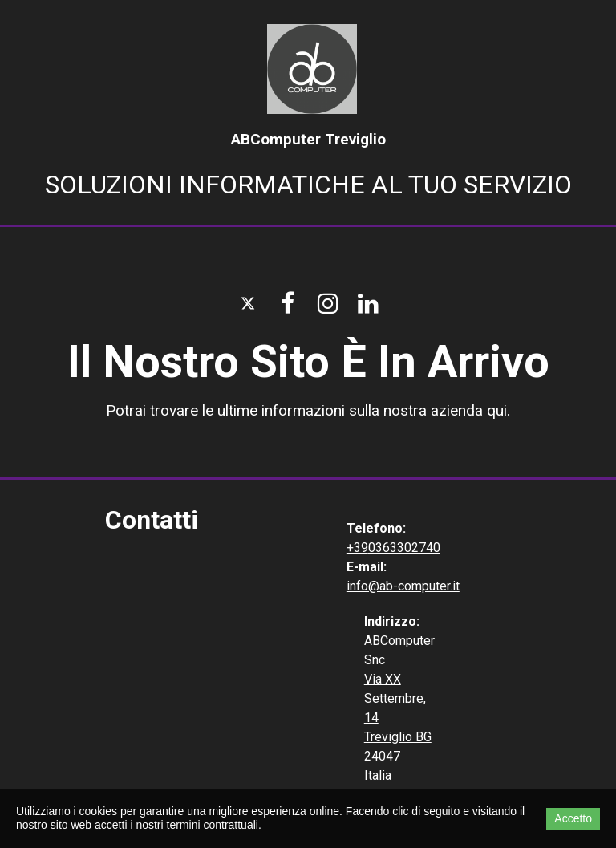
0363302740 (404, 548)
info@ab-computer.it (403, 586)
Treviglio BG (398, 737)
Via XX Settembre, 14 (395, 698)
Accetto (573, 818)
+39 (357, 548)
